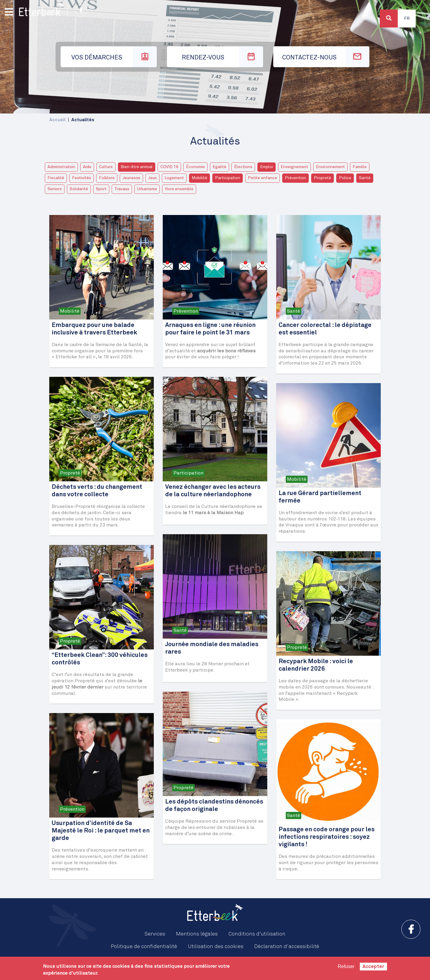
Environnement (330, 167)
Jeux (152, 178)
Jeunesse (131, 178)
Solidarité (79, 189)
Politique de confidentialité (144, 947)
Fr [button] (407, 19)
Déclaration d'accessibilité (287, 947)
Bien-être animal (137, 167)
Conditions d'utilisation (257, 934)
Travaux (122, 189)
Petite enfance (262, 178)
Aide (87, 167)
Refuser (346, 966)
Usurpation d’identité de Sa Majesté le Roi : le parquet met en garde (101, 831)
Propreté (322, 178)
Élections (243, 167)
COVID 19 (169, 167)
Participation (228, 178)
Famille (360, 167)
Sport (101, 189)
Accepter (373, 967)
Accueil (57, 120)
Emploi (267, 167)
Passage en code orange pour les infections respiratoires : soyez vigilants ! (327, 837)
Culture (106, 167)
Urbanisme (147, 189)
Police (345, 178)
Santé (365, 178)
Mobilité (199, 178)
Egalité (219, 167)
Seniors (55, 189)
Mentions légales (197, 934)
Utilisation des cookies (216, 947)
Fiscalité (56, 178)
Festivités (82, 178)
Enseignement (294, 167)
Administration (61, 167)
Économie (195, 167)
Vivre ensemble (179, 189)
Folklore (107, 178)
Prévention (295, 178)
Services (155, 934)
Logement (174, 178)
